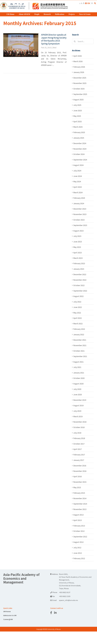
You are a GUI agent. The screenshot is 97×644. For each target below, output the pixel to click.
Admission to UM (10, 615)
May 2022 (77, 313)
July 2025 (77, 105)
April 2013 (78, 520)
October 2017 (79, 444)
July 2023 (77, 236)
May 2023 (77, 247)
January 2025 (79, 138)
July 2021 (77, 367)
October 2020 (79, 378)
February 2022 (79, 329)
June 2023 (78, 242)
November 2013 (80, 509)
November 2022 (80, 280)
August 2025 (78, 99)
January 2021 (79, 373)
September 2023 (80, 225)
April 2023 (78, 253)
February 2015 (79, 493)
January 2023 (79, 269)
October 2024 (79, 154)
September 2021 (80, 356)
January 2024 (79, 203)
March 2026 (78, 61)
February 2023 (79, 263)
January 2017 (79, 460)
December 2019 (80, 400)
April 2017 (78, 449)
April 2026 (78, 56)
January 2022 (79, 334)
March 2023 (78, 258)
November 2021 (80, 345)
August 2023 (78, 231)
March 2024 (78, 192)
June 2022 (78, 307)
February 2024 (79, 198)
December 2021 (80, 340)
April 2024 (78, 187)
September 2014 (80, 504)
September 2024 (80, 160)
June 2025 (78, 110)
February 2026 (79, 67)
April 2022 (78, 318)
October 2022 (79, 285)
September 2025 (80, 94)
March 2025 (78, 127)
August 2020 (78, 384)
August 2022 (78, 296)
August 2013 (78, 515)
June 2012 (78, 553)
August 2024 (78, 165)
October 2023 (79, 220)
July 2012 (77, 547)
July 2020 (77, 389)
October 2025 (79, 89)
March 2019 (78, 416)
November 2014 (80, 498)
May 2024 (77, 181)
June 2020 (78, 394)
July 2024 (77, 171)
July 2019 (77, 411)
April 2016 (78, 476)
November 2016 (80, 471)
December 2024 (80, 143)
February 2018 (79, 438)
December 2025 (80, 78)
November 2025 (80, 83)
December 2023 (80, 209)
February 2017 (79, 455)
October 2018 (79, 427)
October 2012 (79, 531)
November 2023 (80, 214)
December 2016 (80, 466)
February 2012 (79, 558)
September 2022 (80, 291)
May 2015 (77, 487)
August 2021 (78, 362)
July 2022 (77, 302)
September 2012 (80, 537)
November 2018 (80, 422)
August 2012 (78, 542)
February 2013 (79, 526)
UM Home (7, 611)
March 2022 (78, 323)
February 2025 (79, 132)
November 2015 (80, 482)
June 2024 (78, 176)
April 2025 (78, 121)
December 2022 (80, 274)
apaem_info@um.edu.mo (68, 600)
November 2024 (80, 149)
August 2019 (78, 405)
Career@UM (8, 619)
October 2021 (79, 351)
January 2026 (79, 72)
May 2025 (77, 116)
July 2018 (77, 433)
